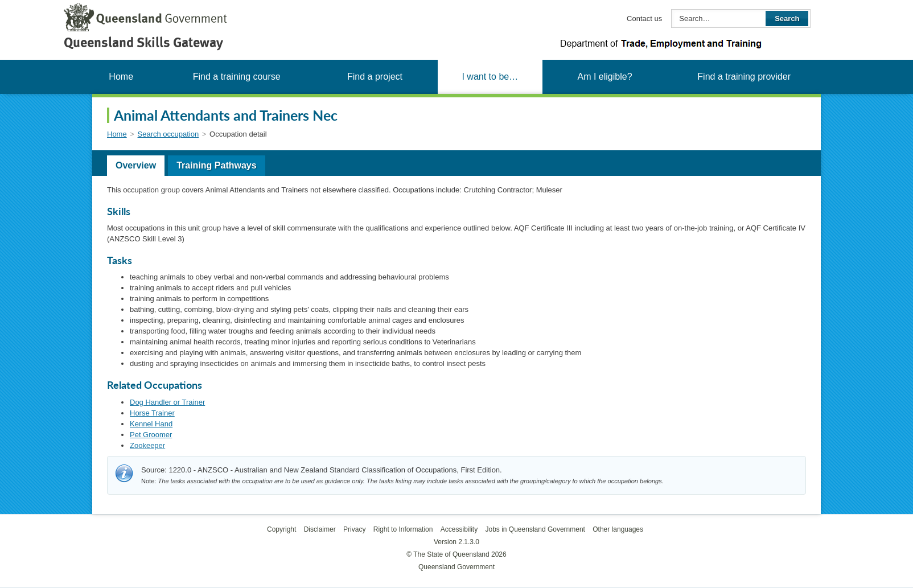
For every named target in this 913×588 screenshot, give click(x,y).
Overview (136, 165)
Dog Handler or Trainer (167, 402)
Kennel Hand (151, 424)
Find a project (375, 77)
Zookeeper (147, 445)
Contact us (644, 18)
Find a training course (237, 77)
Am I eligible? (604, 77)
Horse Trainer (152, 413)
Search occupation (168, 134)
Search (787, 18)
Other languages (618, 529)
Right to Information (403, 529)
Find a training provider (744, 77)
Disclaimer (320, 529)
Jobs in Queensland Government (535, 529)
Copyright (281, 529)
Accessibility (459, 529)
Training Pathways (216, 165)
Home (121, 77)
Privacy (354, 529)
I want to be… (490, 77)
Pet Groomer (151, 435)
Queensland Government (456, 567)
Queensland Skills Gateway (143, 42)
